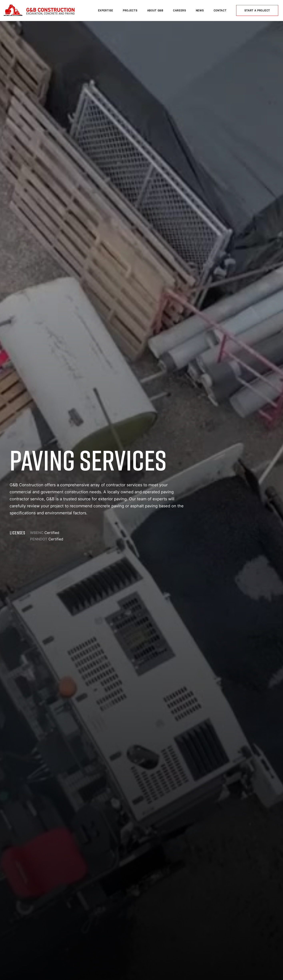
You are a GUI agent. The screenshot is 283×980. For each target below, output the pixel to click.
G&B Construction (38, 11)
